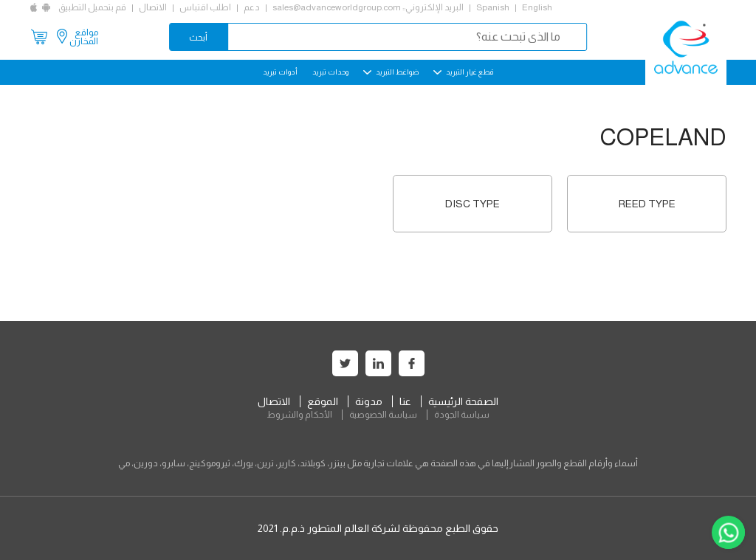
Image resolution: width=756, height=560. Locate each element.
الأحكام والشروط (299, 415)
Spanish (493, 7)
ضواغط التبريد (391, 72)
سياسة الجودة (462, 415)
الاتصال (153, 7)
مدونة (369, 401)
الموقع (323, 401)
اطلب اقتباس (205, 7)
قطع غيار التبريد (463, 72)
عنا (405, 401)
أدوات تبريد (280, 72)
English (537, 7)
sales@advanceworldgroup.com (337, 7)
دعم (252, 7)
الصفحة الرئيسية (463, 401)
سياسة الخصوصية (383, 415)
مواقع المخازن (84, 37)
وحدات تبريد (330, 72)
